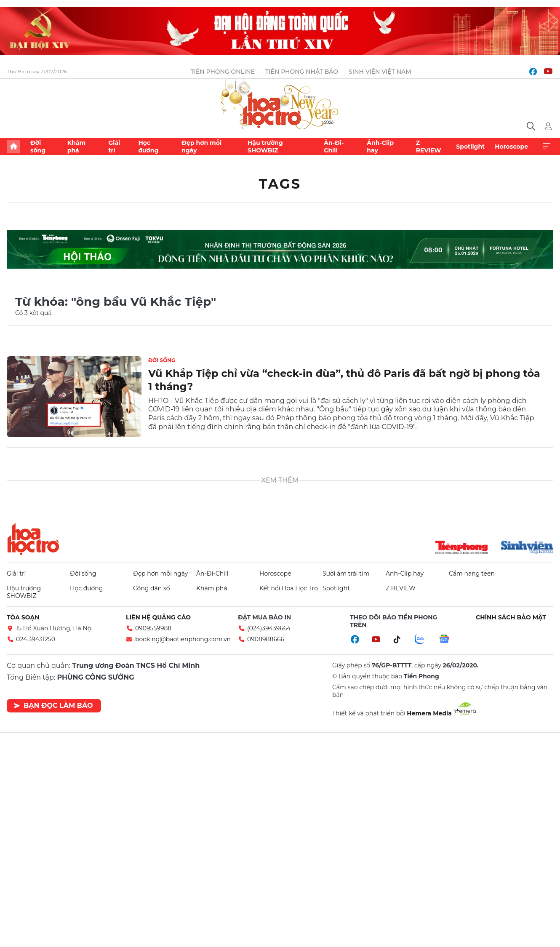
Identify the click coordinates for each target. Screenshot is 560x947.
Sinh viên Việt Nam (380, 72)
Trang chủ (13, 147)
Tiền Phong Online (223, 72)
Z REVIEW (429, 147)
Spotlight (470, 147)
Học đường (148, 147)
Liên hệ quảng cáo (158, 617)
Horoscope (511, 147)
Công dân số (152, 588)
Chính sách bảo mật (511, 617)
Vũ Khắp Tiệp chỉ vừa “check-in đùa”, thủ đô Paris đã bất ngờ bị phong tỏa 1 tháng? (344, 380)
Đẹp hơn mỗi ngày (201, 147)
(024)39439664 (269, 628)
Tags (280, 184)
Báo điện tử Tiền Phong (280, 105)
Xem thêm (547, 147)
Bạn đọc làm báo (53, 706)
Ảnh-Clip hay (380, 147)
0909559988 (153, 628)
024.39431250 (36, 639)
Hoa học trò (33, 539)
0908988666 (266, 639)
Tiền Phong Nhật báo (302, 72)
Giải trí (114, 147)
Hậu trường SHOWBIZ (265, 147)
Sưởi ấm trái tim (346, 574)
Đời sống (38, 147)
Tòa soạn (23, 617)
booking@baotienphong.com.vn (183, 639)
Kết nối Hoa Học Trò (289, 588)
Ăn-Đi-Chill (334, 147)
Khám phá (76, 147)
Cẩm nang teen (472, 574)
